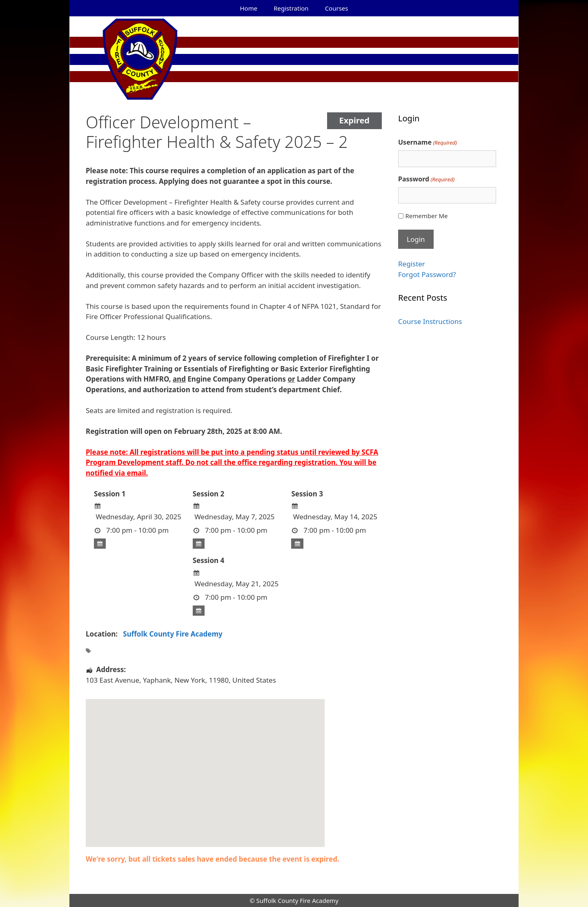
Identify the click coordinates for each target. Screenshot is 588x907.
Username (428, 142)
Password (426, 179)
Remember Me (426, 216)
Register (412, 264)
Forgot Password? (427, 274)
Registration (291, 8)
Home (249, 8)
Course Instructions (430, 321)
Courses (337, 8)
